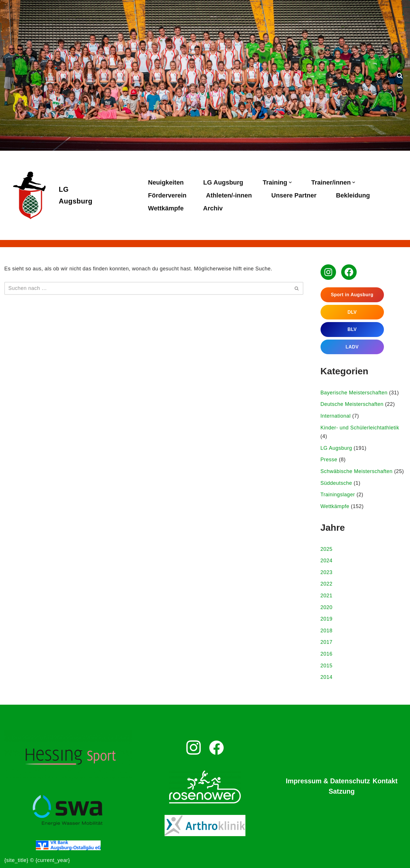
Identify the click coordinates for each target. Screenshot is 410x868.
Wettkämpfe (166, 208)
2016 (327, 654)
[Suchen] (400, 75)
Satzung (342, 791)
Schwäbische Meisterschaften (357, 471)
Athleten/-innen (229, 195)
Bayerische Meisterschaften (354, 393)
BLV (352, 329)
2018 (327, 631)
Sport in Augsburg (352, 295)
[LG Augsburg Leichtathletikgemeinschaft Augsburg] (48, 195)
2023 (327, 572)
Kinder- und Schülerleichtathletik (360, 428)
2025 (327, 549)
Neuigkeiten (166, 182)
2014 (327, 677)
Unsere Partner (294, 195)
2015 (327, 666)
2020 (327, 607)
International (336, 416)
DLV (352, 312)
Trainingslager (338, 495)
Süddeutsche (336, 483)
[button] (290, 182)
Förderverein (167, 195)
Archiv (213, 208)
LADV (352, 347)
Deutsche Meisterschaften (352, 404)
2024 (327, 561)
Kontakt (385, 781)
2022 (327, 584)
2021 (327, 596)
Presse (329, 460)
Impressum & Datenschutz (328, 781)
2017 (327, 642)
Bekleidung (353, 195)
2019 (327, 619)
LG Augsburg (223, 182)
